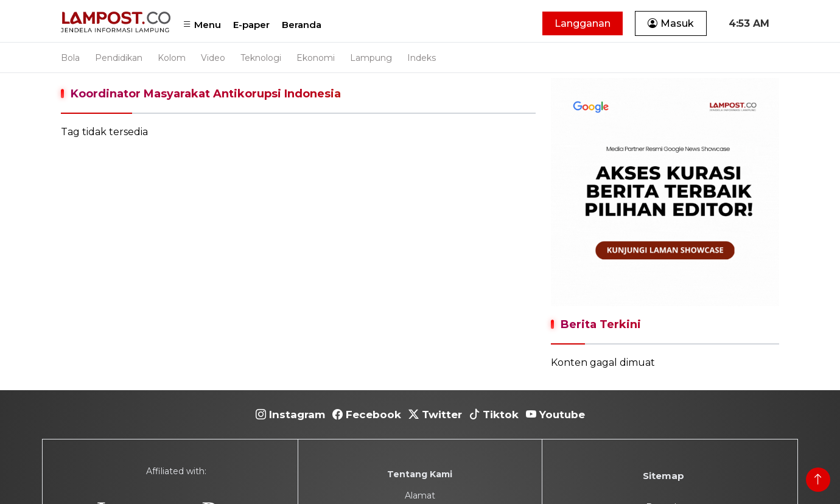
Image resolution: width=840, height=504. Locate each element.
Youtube (555, 415)
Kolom (172, 58)
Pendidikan (119, 58)
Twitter (435, 415)
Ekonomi (316, 58)
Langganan (583, 23)
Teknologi (261, 58)
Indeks (422, 58)
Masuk (671, 23)
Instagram (290, 415)
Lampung (371, 58)
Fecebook (367, 415)
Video (213, 58)
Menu (202, 25)
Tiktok (494, 415)
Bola (70, 58)
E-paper (251, 25)
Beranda (302, 25)
